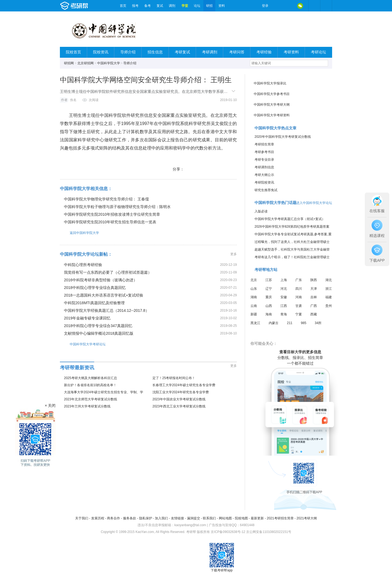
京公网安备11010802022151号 (269, 532)
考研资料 (291, 52)
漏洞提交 (194, 518)
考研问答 (237, 52)
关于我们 (82, 518)
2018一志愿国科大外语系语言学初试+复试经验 (104, 295)
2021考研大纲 (307, 518)
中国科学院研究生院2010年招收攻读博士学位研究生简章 (112, 214)
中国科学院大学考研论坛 (83, 344)
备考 (148, 6)
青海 (284, 314)
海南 (269, 314)
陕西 (314, 280)
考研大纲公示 (264, 175)
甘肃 (299, 306)
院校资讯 (101, 52)
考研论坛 (318, 52)
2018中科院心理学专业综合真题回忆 (95, 288)
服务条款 (130, 518)
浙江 (329, 289)
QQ (289, 6)
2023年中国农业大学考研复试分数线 (179, 399)
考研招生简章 (264, 144)
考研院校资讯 (264, 182)
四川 (299, 289)
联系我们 (209, 518)
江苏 (269, 280)
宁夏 (299, 314)
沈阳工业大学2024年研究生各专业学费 (181, 392)
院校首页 (73, 52)
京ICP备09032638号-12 (228, 532)
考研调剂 (210, 52)
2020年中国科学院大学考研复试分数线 (283, 137)
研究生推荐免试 (266, 190)
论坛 (197, 6)
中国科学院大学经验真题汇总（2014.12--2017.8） (107, 310)
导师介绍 (128, 52)
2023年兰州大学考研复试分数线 (87, 406)
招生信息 (155, 52)
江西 (284, 306)
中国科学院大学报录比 (270, 83)
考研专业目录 (264, 160)
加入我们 (161, 518)
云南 (254, 306)
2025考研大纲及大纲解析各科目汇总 (91, 378)
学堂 (185, 6)
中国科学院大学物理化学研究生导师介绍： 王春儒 (106, 199)
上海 (284, 280)
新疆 (254, 314)
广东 (299, 280)
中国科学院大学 (109, 63)
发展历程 (98, 518)
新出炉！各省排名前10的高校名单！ (90, 385)
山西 (269, 306)
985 (304, 323)
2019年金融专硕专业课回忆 (87, 318)
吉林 (314, 297)
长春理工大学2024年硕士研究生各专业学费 (184, 385)
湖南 (254, 297)
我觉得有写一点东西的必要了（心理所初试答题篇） (108, 272)
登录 (265, 6)
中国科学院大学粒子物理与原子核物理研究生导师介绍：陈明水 (117, 207)
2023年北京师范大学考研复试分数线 (91, 399)
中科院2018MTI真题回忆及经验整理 (94, 303)
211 (290, 323)
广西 (314, 306)
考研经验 (264, 52)
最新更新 (257, 518)
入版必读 (261, 211)
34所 (318, 323)
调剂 (172, 6)
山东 (254, 289)
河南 (299, 297)
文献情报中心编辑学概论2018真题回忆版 (99, 333)
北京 (254, 280)
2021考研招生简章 (280, 518)
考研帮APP (326, 6)
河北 (284, 289)
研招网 (69, 63)
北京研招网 (85, 63)
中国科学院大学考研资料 (272, 115)
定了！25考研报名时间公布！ (174, 378)
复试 (160, 6)
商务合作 (114, 518)
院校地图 (241, 518)
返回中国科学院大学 (79, 233)
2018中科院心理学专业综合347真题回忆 (98, 326)
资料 (222, 6)
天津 (314, 289)
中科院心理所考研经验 (83, 265)
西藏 (314, 314)
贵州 (329, 306)
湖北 (329, 280)
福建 (329, 297)
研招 (209, 6)
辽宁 (269, 289)
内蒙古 (274, 323)
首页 (123, 6)
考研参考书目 (264, 152)
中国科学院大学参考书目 (272, 94)
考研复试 (182, 52)
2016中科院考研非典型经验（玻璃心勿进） (101, 280)
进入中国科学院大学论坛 (314, 203)
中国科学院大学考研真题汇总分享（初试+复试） (290, 219)
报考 (135, 6)
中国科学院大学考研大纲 (272, 105)
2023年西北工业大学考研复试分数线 (179, 406)
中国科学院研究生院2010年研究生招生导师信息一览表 (110, 222)
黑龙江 (255, 323)
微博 (277, 6)
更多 (234, 254)
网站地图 (225, 518)
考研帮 (88, 6)
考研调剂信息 (264, 167)
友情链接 (177, 518)
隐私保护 (146, 518)
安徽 (284, 297)
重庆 (269, 297)
